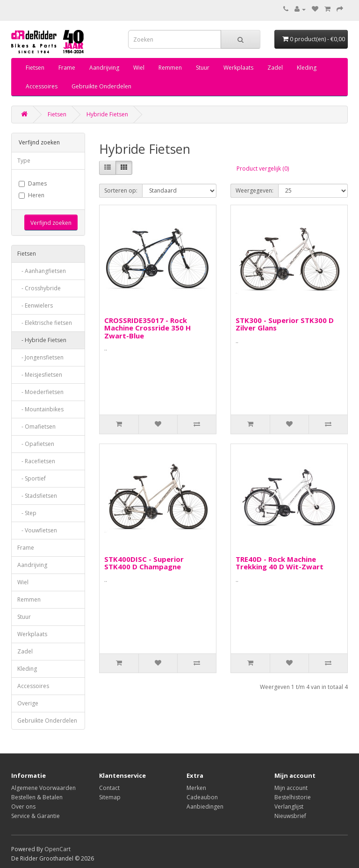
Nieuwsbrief (290, 816)
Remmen (170, 68)
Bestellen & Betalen (37, 797)
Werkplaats (238, 68)
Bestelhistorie (293, 797)
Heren (32, 195)
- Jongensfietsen (40, 357)
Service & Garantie (36, 816)
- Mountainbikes (40, 409)
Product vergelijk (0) (263, 169)
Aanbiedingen (205, 807)
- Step (27, 513)
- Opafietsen (36, 444)
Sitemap (110, 797)
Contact (109, 788)
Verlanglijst (289, 807)
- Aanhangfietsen (42, 271)
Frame (67, 68)
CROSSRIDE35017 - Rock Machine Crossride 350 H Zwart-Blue (147, 328)
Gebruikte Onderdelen (101, 86)
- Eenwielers (35, 305)
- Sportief (32, 478)
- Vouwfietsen (37, 530)
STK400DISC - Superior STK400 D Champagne (144, 563)
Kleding (307, 68)
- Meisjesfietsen (40, 375)
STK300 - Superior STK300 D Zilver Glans (285, 324)
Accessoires (42, 86)
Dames (33, 183)
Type (24, 161)
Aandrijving (104, 68)
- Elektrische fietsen (45, 323)
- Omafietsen (36, 427)
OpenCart (57, 849)
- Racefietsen (36, 461)
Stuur (203, 68)
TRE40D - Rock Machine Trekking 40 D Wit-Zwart (280, 563)
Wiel (139, 68)
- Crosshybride (39, 288)
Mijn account (291, 788)
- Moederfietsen (40, 392)
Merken (196, 788)
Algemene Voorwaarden (43, 788)
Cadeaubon (202, 797)
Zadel (275, 68)
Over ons (23, 807)
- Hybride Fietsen (42, 340)
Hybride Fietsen (107, 114)
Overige (28, 703)
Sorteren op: (121, 190)
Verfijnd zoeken (51, 223)
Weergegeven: (255, 190)
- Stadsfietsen (37, 496)
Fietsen (35, 68)
